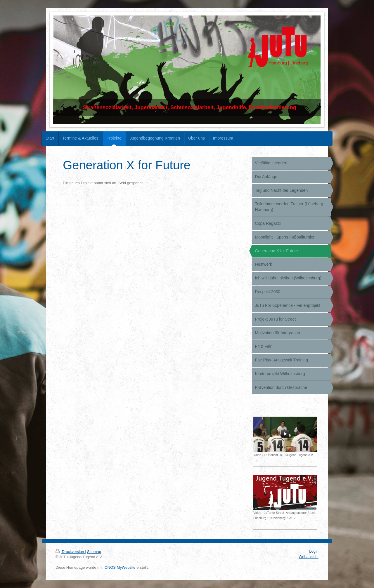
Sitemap (94, 552)
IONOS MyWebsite (120, 567)
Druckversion (70, 552)
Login (314, 551)
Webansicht (309, 557)
